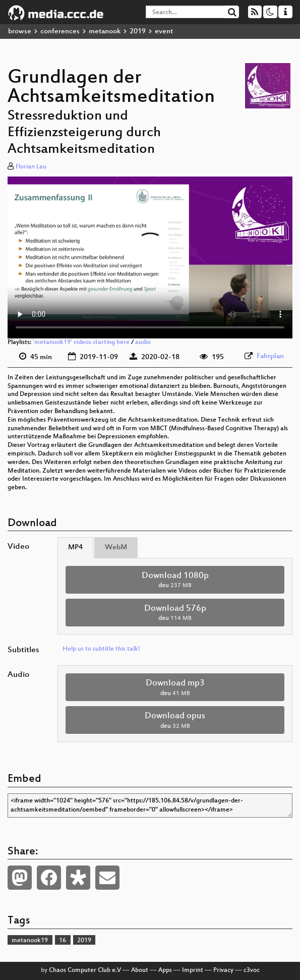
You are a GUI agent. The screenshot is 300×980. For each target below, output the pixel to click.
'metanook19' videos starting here (81, 342)
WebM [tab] (116, 547)
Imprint (193, 970)
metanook (105, 32)
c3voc (252, 970)
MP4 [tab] (75, 547)
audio (143, 342)
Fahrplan (270, 356)
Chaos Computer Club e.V (85, 970)
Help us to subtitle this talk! (101, 649)
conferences (60, 32)
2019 (138, 32)
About (140, 970)
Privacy (223, 970)
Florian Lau (31, 167)
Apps (165, 970)
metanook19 (30, 941)
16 (63, 941)
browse (20, 32)
